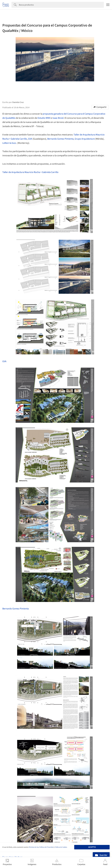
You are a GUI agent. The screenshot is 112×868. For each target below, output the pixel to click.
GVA (30, 139)
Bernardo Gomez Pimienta (60, 139)
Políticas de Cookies (61, 847)
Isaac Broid (58, 118)
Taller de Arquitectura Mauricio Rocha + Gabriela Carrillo (30, 172)
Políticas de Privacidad (46, 847)
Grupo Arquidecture (85, 139)
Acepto (92, 847)
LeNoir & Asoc (9, 143)
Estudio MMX (44, 118)
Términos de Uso (34, 847)
